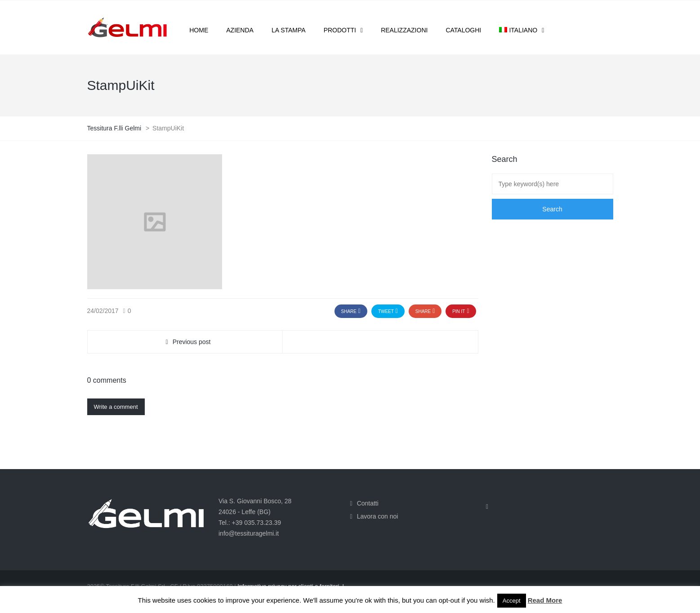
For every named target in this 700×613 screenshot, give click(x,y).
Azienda (240, 30)
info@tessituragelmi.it (249, 533)
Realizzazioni (404, 30)
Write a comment (116, 407)
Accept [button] (512, 601)
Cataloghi (463, 30)
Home (199, 30)
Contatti (368, 503)
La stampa (289, 30)
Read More (545, 600)
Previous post (192, 342)
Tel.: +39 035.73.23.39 (250, 523)
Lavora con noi (378, 516)
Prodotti (340, 30)
